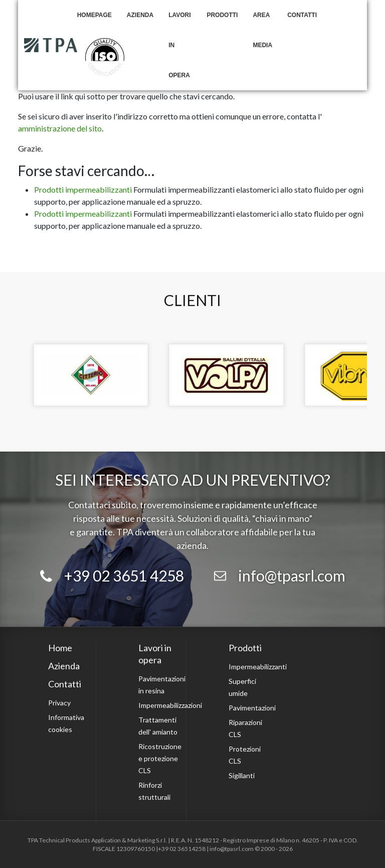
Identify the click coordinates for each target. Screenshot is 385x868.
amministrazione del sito (60, 128)
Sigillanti (242, 775)
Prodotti (222, 15)
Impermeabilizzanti (258, 667)
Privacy (59, 703)
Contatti (302, 15)
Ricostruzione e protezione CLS (160, 758)
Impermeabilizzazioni (170, 705)
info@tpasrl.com (292, 575)
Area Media (262, 30)
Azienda (140, 15)
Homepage (94, 15)
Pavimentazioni (252, 708)
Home (60, 648)
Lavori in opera (179, 45)
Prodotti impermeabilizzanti (83, 189)
